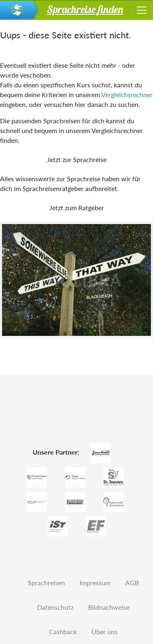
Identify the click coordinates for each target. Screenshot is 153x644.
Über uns (104, 632)
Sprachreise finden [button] (85, 9)
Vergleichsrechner (127, 94)
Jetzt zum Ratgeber (77, 208)
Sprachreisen (46, 583)
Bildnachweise (109, 607)
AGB (132, 583)
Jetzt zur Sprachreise (77, 159)
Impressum (95, 583)
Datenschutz (55, 607)
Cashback (63, 632)
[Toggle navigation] (142, 10)
